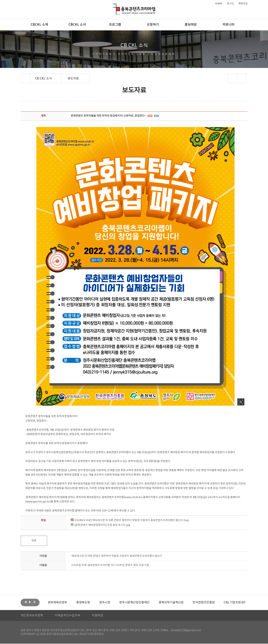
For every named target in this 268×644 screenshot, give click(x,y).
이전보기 (26, 602)
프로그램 (115, 25)
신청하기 (153, 25)
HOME (219, 4)
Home (22, 76)
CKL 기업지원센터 (235, 602)
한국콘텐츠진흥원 (204, 602)
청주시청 (105, 602)
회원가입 (243, 4)
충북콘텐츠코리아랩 (114, 6)
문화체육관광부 (57, 602)
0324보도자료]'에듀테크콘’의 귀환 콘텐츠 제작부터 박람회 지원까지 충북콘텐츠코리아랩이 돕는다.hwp (130, 520)
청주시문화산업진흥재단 (134, 602)
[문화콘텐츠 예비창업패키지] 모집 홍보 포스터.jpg (101, 525)
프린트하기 (242, 78)
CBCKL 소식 (77, 25)
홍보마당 (191, 25)
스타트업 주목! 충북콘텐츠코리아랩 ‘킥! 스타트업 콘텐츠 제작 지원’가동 (110, 565)
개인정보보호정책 (32, 616)
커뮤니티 (228, 25)
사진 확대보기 (241, 402)
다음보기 (30, 602)
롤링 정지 (34, 602)
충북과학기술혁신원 (171, 602)
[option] (57, 602)
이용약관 (98, 616)
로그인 (230, 4)
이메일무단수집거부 (68, 616)
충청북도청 (83, 602)
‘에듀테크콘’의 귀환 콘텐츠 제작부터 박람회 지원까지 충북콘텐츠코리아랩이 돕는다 (117, 556)
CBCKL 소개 (39, 25)
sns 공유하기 (232, 78)
